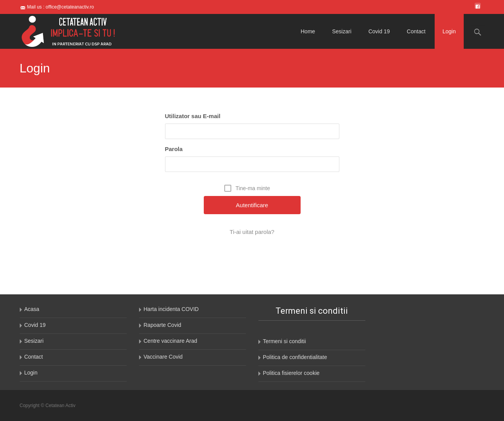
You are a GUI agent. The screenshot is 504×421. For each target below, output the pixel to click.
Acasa (32, 309)
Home (308, 31)
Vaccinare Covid (163, 357)
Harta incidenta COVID (171, 309)
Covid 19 (379, 31)
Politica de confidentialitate (295, 357)
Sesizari (342, 31)
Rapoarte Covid (163, 325)
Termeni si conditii (285, 341)
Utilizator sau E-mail (193, 116)
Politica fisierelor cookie (291, 373)
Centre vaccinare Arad (171, 341)
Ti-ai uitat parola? (252, 232)
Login (449, 31)
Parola (174, 149)
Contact (416, 31)
